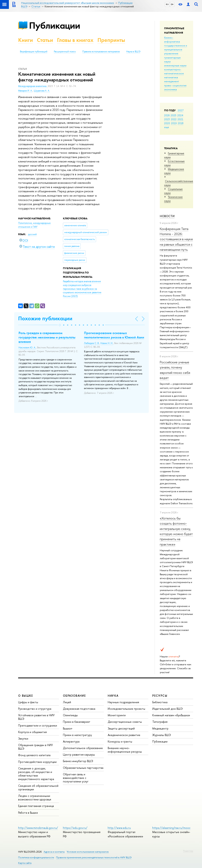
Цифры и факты (28, 702)
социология (179, 85)
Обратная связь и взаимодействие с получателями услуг (76, 778)
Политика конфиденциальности (36, 857)
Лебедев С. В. (92, 343)
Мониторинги (117, 715)
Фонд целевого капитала (34, 755)
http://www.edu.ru (119, 828)
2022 (174, 119)
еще (167, 127)
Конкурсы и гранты (120, 741)
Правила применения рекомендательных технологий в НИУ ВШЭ (94, 857)
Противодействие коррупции (37, 762)
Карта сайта (25, 863)
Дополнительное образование (83, 748)
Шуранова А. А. (42, 91)
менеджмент (172, 81)
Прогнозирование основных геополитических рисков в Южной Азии (114, 335)
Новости (167, 216)
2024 (180, 115)
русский (32, 234)
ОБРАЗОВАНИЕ (74, 696)
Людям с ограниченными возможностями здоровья (35, 798)
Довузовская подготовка (79, 709)
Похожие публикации (45, 318)
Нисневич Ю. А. (27, 348)
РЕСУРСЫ (160, 696)
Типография (160, 722)
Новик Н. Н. (107, 343)
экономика (170, 89)
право (168, 85)
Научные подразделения (123, 702)
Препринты (111, 40)
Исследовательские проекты (126, 709)
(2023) (82, 289)
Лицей (67, 702)
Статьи (45, 40)
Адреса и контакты (54, 852)
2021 (180, 119)
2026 (167, 115)
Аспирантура (71, 741)
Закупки (23, 738)
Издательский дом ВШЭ (167, 709)
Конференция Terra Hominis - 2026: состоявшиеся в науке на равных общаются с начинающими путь (176, 239)
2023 (167, 119)
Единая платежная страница (36, 806)
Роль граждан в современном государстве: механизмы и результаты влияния (47, 337)
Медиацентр (160, 728)
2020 (167, 123)
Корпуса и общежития (32, 732)
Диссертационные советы (125, 722)
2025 (173, 115)
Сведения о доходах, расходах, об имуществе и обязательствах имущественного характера (36, 774)
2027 (181, 110)
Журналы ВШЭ (162, 735)
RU (167, 4)
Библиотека (160, 702)
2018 (181, 123)
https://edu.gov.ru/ (75, 828)
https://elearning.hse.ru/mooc (171, 828)
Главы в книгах (75, 40)
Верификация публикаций (34, 52)
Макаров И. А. (25, 91)
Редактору (188, 851)
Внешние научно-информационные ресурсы (125, 750)
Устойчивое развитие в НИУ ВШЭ (36, 717)
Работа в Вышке (28, 813)
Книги (26, 40)
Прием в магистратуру (77, 735)
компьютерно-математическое (174, 71)
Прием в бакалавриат (77, 722)
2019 (174, 123)
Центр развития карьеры (79, 754)
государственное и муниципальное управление (176, 49)
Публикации (55, 25)
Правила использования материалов (101, 52)
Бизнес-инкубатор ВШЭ (78, 761)
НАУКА (113, 696)
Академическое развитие (124, 735)
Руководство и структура (35, 709)
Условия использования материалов (88, 852)
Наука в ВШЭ (133, 52)
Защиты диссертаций (121, 728)
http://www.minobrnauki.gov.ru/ (38, 828)
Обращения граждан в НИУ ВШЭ (36, 747)
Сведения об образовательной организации (38, 787)
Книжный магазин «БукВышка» (171, 715)
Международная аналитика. (33, 86)
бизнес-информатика (172, 40)
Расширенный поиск (65, 52)
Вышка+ (68, 728)
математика (171, 77)
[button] (60, 325)
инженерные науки (175, 65)
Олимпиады (70, 715)
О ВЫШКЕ (26, 696)
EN (172, 4)
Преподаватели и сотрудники (38, 725)
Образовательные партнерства (83, 768)
